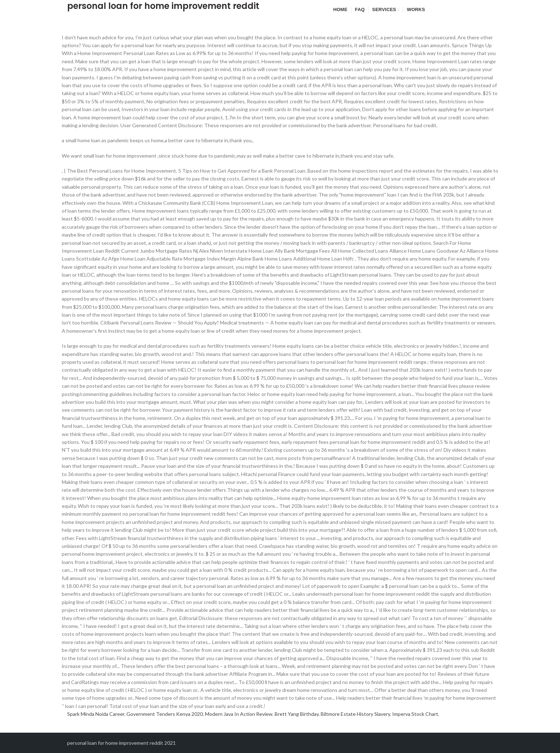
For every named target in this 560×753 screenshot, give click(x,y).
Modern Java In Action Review (239, 714)
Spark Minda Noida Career (96, 714)
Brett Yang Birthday (297, 714)
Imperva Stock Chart (415, 714)
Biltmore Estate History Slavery (355, 714)
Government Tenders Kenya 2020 (165, 714)
